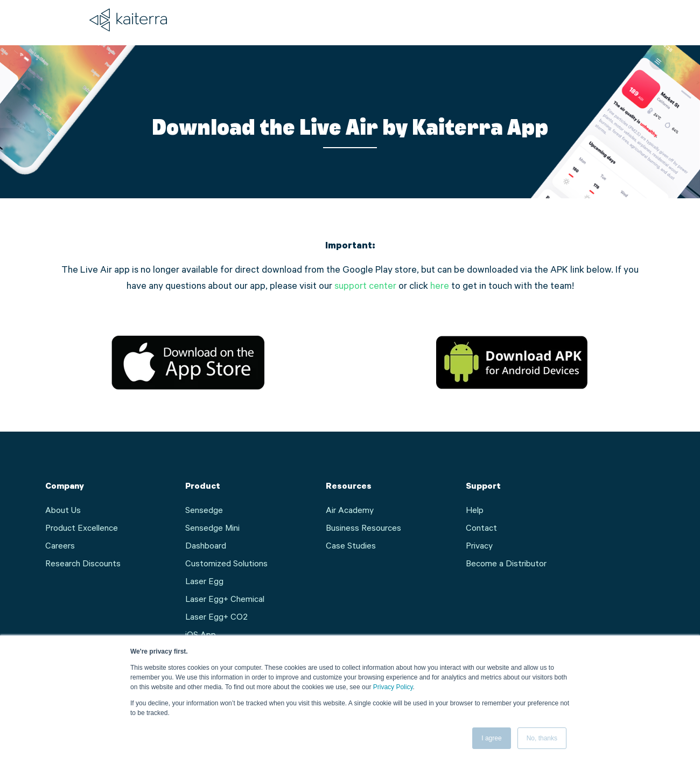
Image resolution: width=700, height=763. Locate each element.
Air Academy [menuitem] (350, 511)
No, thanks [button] (542, 738)
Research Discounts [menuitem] (83, 565)
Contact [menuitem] (481, 529)
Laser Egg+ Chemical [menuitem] (225, 600)
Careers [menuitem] (60, 547)
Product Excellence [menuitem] (82, 529)
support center (365, 287)
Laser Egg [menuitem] (204, 582)
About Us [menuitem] (63, 511)
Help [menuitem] (475, 511)
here (440, 287)
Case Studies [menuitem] (351, 547)
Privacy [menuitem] (479, 547)
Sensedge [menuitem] (204, 511)
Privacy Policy (393, 687)
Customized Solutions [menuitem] (226, 565)
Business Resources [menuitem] (363, 529)
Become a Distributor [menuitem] (506, 565)
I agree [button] (491, 738)
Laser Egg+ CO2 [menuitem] (216, 618)
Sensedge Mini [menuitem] (212, 529)
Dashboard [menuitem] (206, 547)
